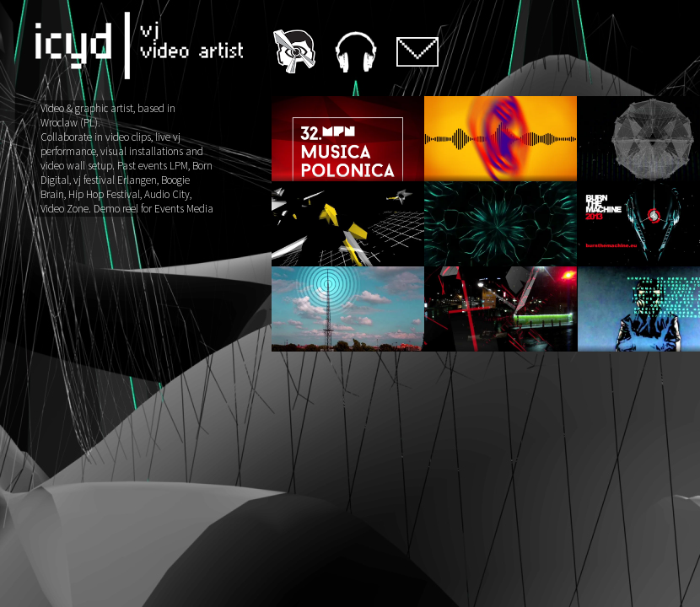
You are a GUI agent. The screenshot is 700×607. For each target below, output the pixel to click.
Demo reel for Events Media (153, 209)
